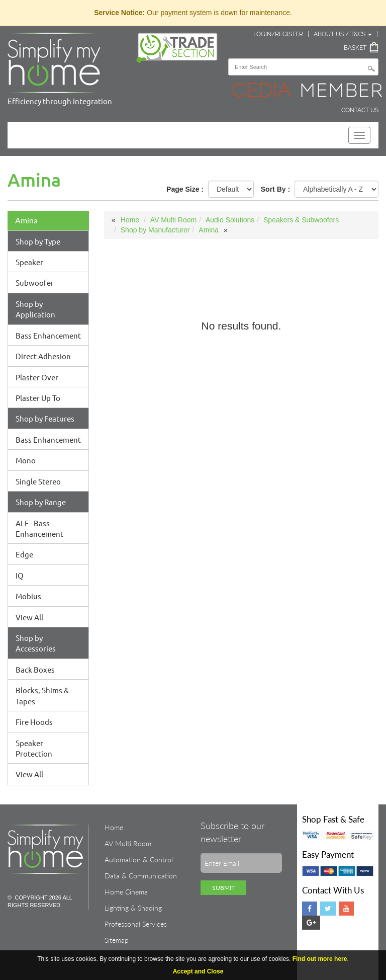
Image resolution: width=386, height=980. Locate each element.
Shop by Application (35, 309)
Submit (223, 888)
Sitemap (117, 940)
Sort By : (275, 189)
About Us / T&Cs (343, 34)
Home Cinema (126, 892)
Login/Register (278, 34)
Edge (24, 554)
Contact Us (360, 110)
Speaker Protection (34, 748)
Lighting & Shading (133, 908)
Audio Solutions (230, 220)
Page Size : (185, 189)
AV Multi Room (173, 220)
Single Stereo (38, 481)
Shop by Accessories (36, 643)
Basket (355, 48)
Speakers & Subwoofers (301, 220)
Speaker (29, 262)
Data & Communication (141, 876)
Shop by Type (38, 241)
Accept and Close (198, 971)
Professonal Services (136, 924)
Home (130, 220)
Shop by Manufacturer (155, 230)
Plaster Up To (38, 398)
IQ (20, 575)
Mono (26, 460)
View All (29, 617)
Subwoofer (35, 282)
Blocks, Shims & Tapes (42, 695)
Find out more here (320, 959)
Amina (26, 220)
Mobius (28, 596)
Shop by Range (41, 502)
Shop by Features (45, 418)
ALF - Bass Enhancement (39, 528)
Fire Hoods (34, 722)
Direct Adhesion (43, 356)
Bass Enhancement (48, 335)
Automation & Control (139, 860)
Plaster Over (37, 377)
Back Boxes (35, 669)
